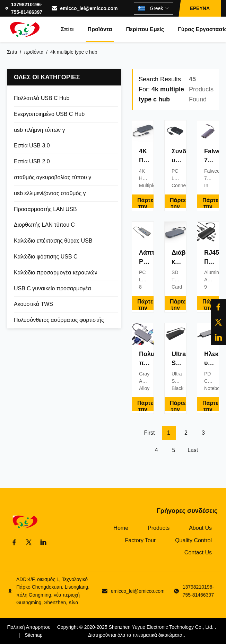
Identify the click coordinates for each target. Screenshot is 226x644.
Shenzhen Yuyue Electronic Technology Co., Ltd (160, 627)
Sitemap (33, 635)
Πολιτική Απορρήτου (29, 627)
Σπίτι (67, 29)
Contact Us (198, 552)
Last (193, 450)
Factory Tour (141, 540)
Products (159, 528)
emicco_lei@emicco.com (89, 8)
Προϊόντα (100, 29)
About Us (200, 528)
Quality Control (193, 540)
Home (121, 528)
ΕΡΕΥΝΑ (200, 8)
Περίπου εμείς (145, 29)
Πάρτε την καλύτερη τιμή (145, 203)
